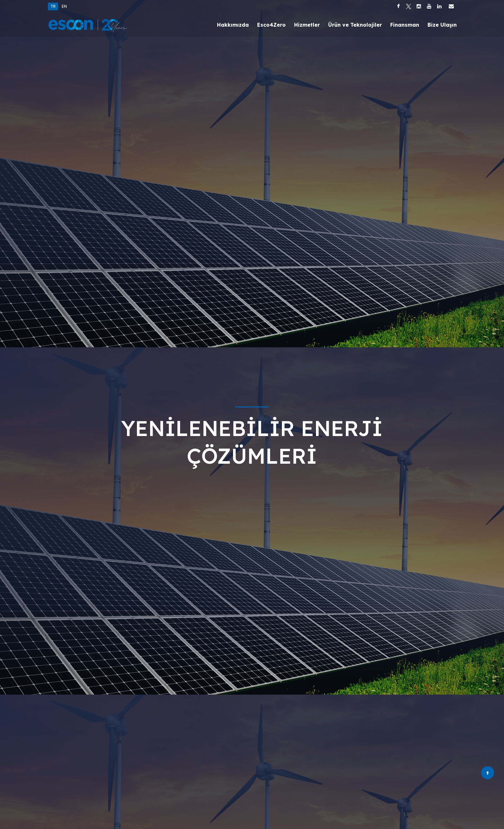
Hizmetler (307, 25)
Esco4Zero (271, 25)
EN (64, 6)
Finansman (405, 25)
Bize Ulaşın (442, 25)
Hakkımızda (233, 25)
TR (53, 6)
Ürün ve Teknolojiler (355, 25)
